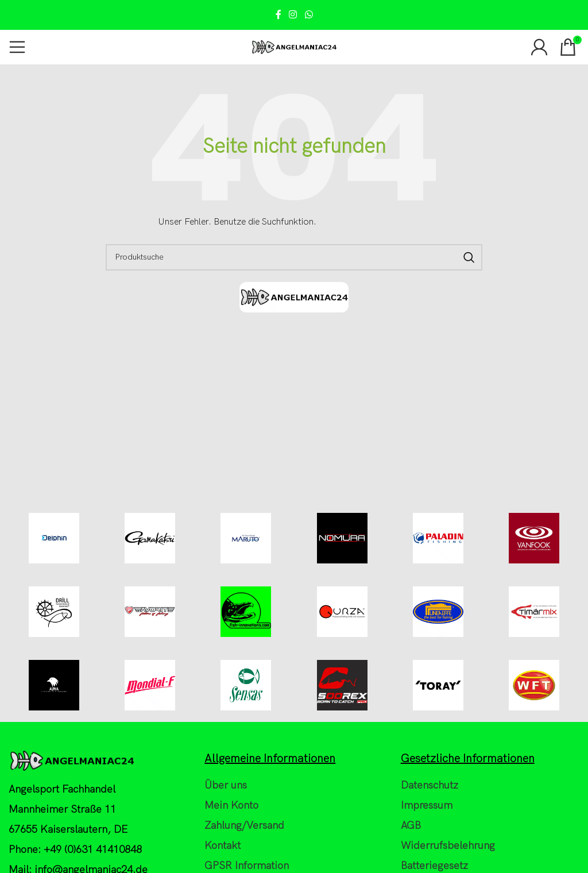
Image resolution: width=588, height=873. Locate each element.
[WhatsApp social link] (309, 15)
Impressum (427, 826)
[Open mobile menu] (17, 47)
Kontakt (223, 867)
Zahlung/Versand (244, 846)
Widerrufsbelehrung (448, 867)
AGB (411, 846)
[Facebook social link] (278, 15)
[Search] (294, 257)
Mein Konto (231, 826)
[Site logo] (294, 47)
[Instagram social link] (293, 15)
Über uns (226, 806)
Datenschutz (430, 806)
